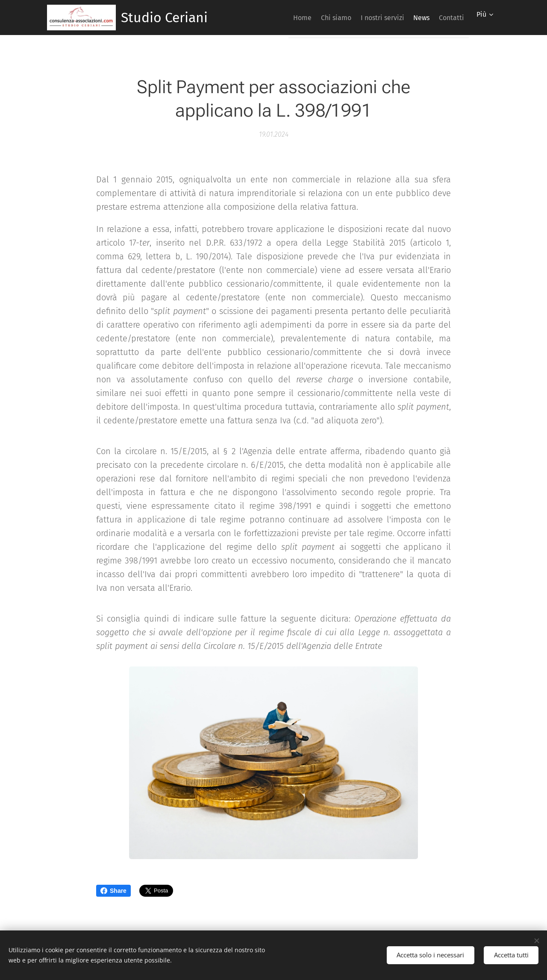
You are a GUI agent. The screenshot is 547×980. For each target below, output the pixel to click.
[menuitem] (275, 18)
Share (113, 891)
